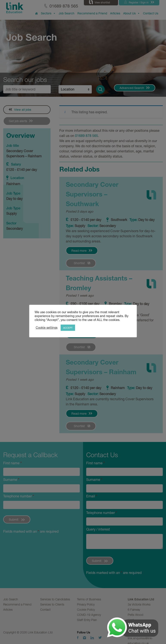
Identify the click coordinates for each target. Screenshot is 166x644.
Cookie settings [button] (47, 327)
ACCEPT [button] (68, 328)
